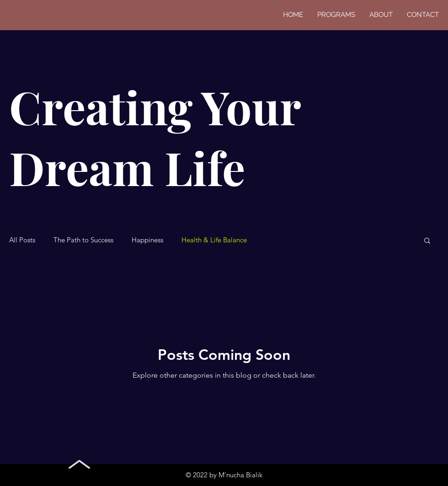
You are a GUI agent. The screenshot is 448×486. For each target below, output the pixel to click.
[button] (427, 241)
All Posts (22, 240)
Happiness (147, 240)
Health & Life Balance (214, 240)
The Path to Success (83, 240)
